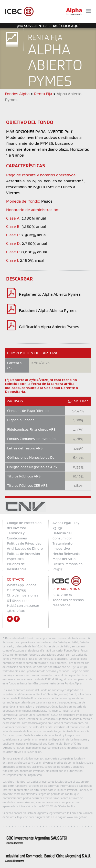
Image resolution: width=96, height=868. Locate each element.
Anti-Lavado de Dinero (25, 548)
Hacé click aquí (66, 26)
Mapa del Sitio (64, 559)
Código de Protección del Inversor (24, 525)
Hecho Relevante (66, 554)
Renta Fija (43, 94)
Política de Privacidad (24, 543)
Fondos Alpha (17, 94)
